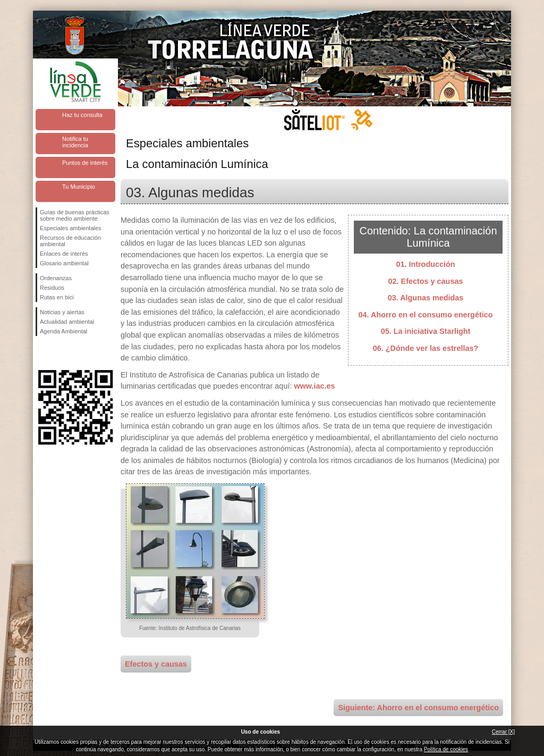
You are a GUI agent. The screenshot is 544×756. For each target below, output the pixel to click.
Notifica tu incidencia (75, 142)
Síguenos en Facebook (42, 353)
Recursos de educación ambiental (70, 241)
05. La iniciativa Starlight (426, 331)
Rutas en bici (57, 297)
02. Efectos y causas (426, 281)
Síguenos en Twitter (59, 353)
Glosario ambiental (64, 263)
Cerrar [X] (503, 732)
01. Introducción (425, 264)
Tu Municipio (79, 187)
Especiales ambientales (71, 228)
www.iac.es (314, 386)
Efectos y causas (156, 664)
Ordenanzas (56, 278)
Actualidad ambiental (67, 322)
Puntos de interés (85, 163)
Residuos (52, 288)
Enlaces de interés (64, 254)
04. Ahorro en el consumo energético (426, 315)
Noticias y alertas (62, 312)
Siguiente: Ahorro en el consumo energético (418, 708)
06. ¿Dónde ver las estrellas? (426, 348)
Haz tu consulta (82, 115)
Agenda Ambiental (63, 331)
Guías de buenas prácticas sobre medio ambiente (75, 215)
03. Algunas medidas (426, 298)
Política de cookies (446, 749)
